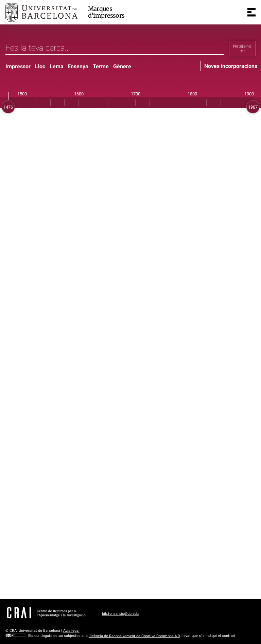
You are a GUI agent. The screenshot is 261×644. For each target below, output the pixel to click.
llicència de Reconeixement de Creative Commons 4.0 (134, 636)
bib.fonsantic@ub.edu (120, 614)
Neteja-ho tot (242, 49)
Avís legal (71, 631)
